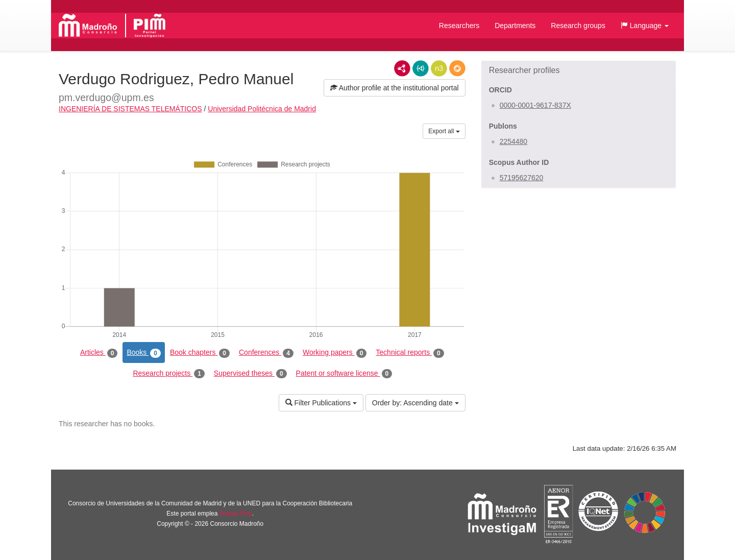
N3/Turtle (439, 68)
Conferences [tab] (266, 353)
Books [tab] (144, 353)
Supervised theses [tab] (250, 374)
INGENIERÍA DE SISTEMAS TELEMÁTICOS (130, 109)
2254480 (514, 141)
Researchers (459, 26)
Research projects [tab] (168, 374)
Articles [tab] (99, 353)
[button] (645, 26)
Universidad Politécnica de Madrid (262, 109)
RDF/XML (402, 68)
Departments (515, 26)
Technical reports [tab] (410, 353)
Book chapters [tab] (200, 353)
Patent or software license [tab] (344, 374)
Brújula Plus (236, 514)
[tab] (579, 70)
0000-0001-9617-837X (535, 105)
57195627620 (522, 178)
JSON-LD (421, 68)
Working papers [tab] (335, 353)
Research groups (578, 26)
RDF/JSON (457, 68)
